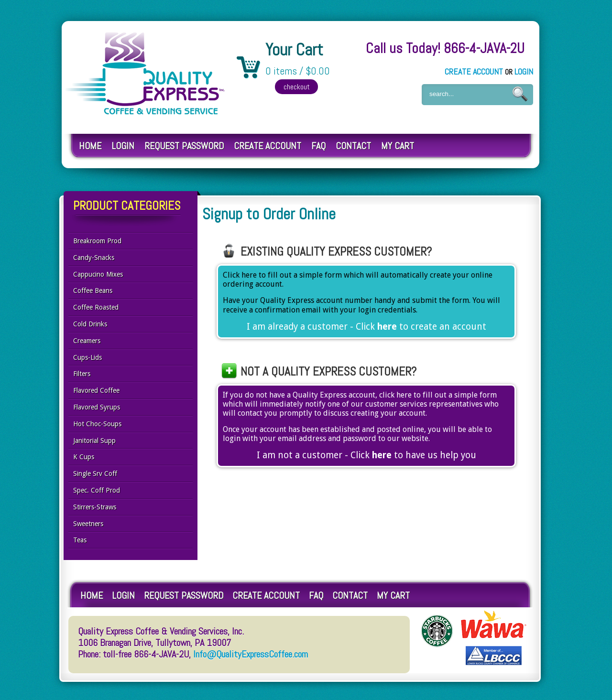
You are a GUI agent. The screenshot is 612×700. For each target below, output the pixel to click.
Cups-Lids (87, 357)
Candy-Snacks (94, 258)
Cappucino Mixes (98, 274)
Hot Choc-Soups (97, 424)
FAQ (318, 146)
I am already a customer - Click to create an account (366, 327)
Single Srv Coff (95, 474)
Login (524, 71)
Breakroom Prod (97, 241)
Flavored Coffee (96, 390)
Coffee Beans (93, 291)
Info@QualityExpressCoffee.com (251, 654)
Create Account (474, 71)
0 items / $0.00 (298, 71)
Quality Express (146, 73)
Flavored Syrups (97, 407)
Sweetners (88, 524)
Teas (80, 540)
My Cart (398, 146)
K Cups (84, 457)
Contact (353, 146)
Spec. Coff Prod (97, 490)
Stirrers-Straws (95, 507)
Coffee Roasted (96, 307)
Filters (82, 374)
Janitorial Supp (94, 441)
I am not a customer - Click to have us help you (366, 455)
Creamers (87, 341)
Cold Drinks (90, 324)
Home (90, 146)
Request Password (184, 146)
